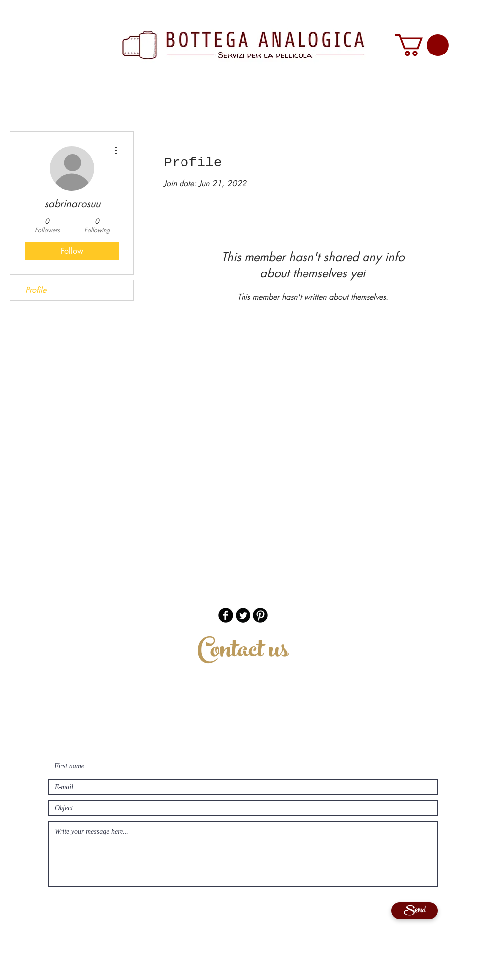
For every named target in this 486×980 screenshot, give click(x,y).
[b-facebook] (226, 615)
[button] (422, 45)
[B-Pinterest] (260, 615)
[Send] (415, 911)
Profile (36, 290)
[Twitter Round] (243, 615)
